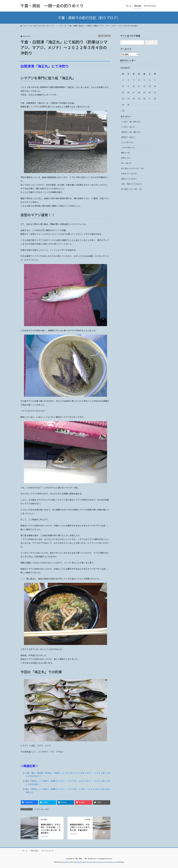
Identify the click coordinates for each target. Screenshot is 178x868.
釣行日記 (34, 851)
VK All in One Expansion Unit (96, 862)
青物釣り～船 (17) (128, 137)
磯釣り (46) (125, 153)
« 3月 (122, 111)
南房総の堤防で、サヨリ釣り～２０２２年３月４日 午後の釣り (80, 827)
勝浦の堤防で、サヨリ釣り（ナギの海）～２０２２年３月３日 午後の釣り (51, 829)
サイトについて (48, 851)
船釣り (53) (125, 158)
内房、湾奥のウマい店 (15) (132, 184)
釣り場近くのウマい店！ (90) (132, 168)
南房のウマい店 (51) (129, 179)
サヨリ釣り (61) (127, 142)
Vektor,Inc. (112, 862)
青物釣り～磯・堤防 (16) (131, 132)
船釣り (47, 809)
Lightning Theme (79, 862)
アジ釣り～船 (104, 36)
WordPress (66, 862)
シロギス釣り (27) (128, 148)
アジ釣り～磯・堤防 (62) (131, 122)
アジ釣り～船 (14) (128, 127)
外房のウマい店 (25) (129, 174)
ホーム (25, 851)
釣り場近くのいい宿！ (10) (132, 189)
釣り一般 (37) (126, 163)
